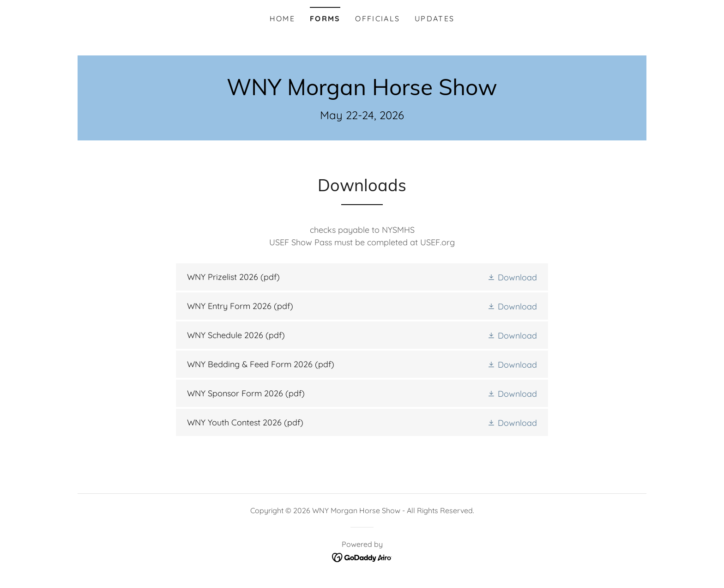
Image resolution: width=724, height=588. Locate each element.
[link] (362, 92)
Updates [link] (434, 18)
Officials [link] (377, 18)
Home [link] (282, 18)
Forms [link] (325, 18)
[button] (512, 277)
